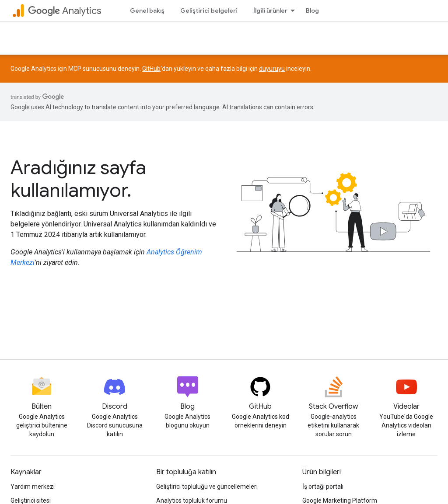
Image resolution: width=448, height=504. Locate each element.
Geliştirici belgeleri (209, 10)
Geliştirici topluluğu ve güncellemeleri (207, 487)
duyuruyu (272, 69)
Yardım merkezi (33, 487)
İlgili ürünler (270, 10)
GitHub (151, 69)
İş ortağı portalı (323, 487)
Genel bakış (147, 10)
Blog (312, 10)
